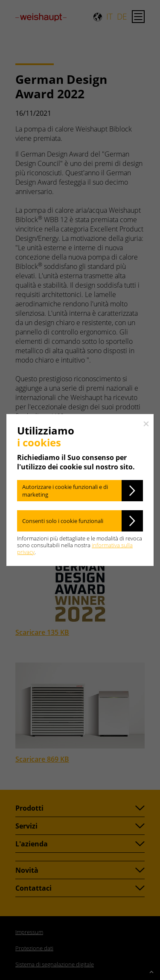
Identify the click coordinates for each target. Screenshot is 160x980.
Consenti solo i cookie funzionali (63, 521)
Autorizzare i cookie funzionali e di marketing (65, 491)
